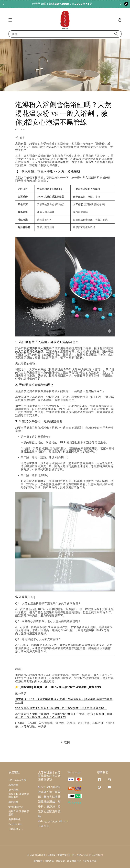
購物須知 (61, 861)
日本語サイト (16, 829)
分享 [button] (20, 138)
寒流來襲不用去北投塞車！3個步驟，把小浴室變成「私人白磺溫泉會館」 (61, 708)
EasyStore (97, 855)
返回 (65, 742)
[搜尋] (116, 34)
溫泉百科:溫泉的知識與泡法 (19, 796)
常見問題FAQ (16, 807)
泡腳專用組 (15, 819)
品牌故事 (13, 785)
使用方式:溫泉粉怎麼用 (19, 813)
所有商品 (13, 790)
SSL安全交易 (90, 861)
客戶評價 (13, 802)
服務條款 (38, 861)
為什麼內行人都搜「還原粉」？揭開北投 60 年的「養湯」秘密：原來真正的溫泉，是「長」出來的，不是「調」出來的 (64, 715)
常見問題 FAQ (74, 861)
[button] (10, 20)
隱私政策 (49, 861)
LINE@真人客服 (17, 780)
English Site (15, 824)
